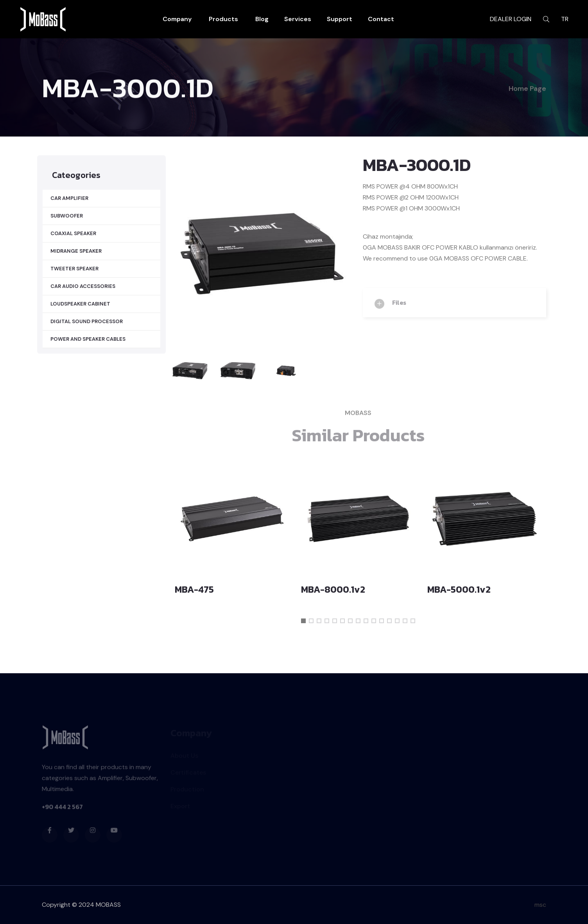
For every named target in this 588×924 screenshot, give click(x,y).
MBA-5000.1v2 (459, 589)
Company (177, 19)
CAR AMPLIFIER (69, 198)
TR (565, 19)
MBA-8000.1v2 (333, 589)
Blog (262, 19)
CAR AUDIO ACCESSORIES (83, 286)
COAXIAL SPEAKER (73, 233)
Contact (381, 19)
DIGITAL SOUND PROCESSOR (87, 321)
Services (298, 19)
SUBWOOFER (67, 216)
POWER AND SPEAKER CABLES (88, 339)
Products (223, 19)
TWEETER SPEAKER (74, 269)
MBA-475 (194, 589)
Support (340, 19)
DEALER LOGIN (511, 19)
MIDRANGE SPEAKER (76, 251)
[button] (303, 621)
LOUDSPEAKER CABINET (80, 304)
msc (540, 905)
